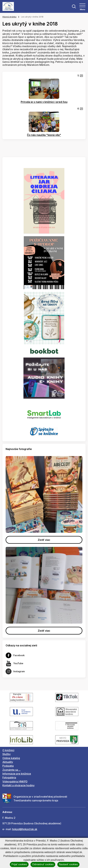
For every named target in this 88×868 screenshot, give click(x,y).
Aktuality (8, 762)
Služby (7, 754)
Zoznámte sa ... (11, 770)
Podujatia (8, 766)
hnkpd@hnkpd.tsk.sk (25, 829)
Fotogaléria (9, 777)
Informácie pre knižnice (17, 774)
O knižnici (8, 750)
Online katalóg (11, 758)
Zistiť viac (44, 540)
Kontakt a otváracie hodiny (18, 785)
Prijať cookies (19, 864)
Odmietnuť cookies (43, 864)
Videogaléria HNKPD (15, 782)
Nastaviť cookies (68, 864)
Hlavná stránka (9, 17)
